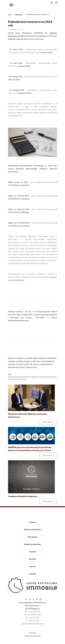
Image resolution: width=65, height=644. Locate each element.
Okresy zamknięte (45, 377)
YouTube (32, 559)
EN (56, 3)
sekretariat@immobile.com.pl (33, 624)
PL (52, 3)
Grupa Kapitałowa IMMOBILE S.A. (19, 377)
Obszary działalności (32, 529)
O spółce (33, 522)
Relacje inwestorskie (32, 544)
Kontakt (32, 574)
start (10, 14)
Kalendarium (35, 377)
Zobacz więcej (48, 422)
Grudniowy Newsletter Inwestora (23, 496)
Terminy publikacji (21, 379)
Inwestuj (33, 552)
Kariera (32, 566)
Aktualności (19, 14)
